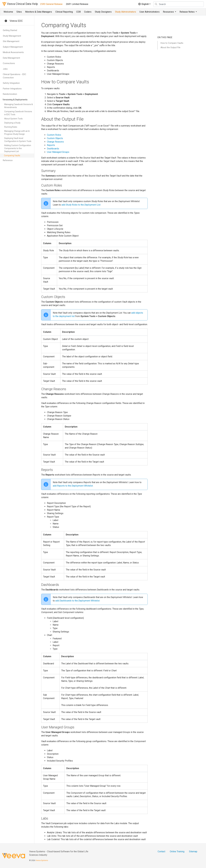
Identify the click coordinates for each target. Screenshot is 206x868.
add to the (81, 205)
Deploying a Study (12, 123)
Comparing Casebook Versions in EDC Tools (18, 113)
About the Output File (170, 47)
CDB (78, 12)
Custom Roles (54, 135)
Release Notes (187, 12)
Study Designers (103, 12)
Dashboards (53, 149)
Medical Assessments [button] (13, 52)
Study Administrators (126, 12)
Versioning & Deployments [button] (15, 100)
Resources (169, 12)
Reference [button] (8, 160)
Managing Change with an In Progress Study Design (17, 133)
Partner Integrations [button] (12, 89)
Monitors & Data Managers (39, 12)
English (143, 4)
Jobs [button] (5, 69)
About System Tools (13, 119)
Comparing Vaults (12, 156)
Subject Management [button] (13, 47)
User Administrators (149, 12)
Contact (161, 851)
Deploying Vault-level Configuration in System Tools (18, 140)
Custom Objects (55, 138)
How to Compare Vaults (172, 43)
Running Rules (11, 127)
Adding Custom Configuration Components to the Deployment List (18, 148)
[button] (6, 21)
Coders (88, 12)
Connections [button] (9, 63)
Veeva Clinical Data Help (20, 4)
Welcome (8, 12)
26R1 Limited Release (77, 4)
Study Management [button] (12, 36)
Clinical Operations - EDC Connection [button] (15, 76)
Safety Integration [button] (11, 83)
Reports (51, 145)
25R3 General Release (51, 4)
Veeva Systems (42, 860)
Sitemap (193, 851)
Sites (19, 12)
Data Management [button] (11, 58)
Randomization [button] (10, 94)
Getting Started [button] (10, 30)
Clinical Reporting (64, 12)
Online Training (177, 851)
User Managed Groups (58, 152)
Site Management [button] (11, 41)
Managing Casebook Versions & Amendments (19, 106)
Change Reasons (55, 142)
